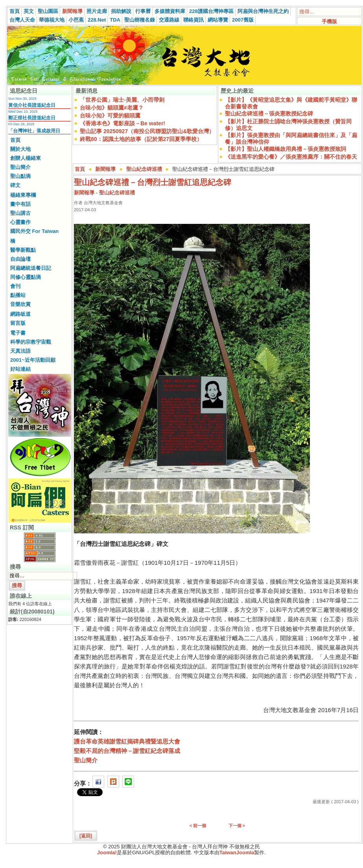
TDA (115, 20)
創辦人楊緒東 (26, 158)
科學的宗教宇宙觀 (31, 342)
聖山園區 (48, 11)
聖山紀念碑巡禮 (144, 169)
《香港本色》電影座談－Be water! (123, 123)
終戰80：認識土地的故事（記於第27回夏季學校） (141, 139)
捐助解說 (121, 11)
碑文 (15, 185)
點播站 (18, 295)
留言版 (18, 323)
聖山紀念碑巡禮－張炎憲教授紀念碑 (269, 114)
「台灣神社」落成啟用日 (34, 131)
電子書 (18, 333)
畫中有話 (20, 204)
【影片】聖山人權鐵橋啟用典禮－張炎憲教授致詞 (286, 149)
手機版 (329, 21)
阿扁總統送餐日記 (31, 268)
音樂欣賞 (20, 304)
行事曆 (143, 11)
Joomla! (107, 852)
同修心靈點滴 (26, 277)
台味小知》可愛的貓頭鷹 (110, 115)
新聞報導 (72, 11)
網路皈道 (20, 314)
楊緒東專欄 (23, 195)
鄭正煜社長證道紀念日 (32, 118)
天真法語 (20, 351)
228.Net (97, 20)
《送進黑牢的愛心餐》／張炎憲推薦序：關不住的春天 (291, 157)
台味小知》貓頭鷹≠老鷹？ (112, 108)
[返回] (86, 836)
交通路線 (169, 20)
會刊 (15, 286)
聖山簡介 (20, 167)
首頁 (15, 11)
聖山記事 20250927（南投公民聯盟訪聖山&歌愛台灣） (147, 131)
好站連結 (20, 369)
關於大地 (20, 149)
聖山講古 (20, 213)
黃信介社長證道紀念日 (32, 105)
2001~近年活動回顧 (33, 360)
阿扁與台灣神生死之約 (263, 11)
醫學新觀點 (23, 250)
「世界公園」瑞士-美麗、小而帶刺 (122, 100)
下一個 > (237, 826)
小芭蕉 (76, 20)
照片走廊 (97, 11)
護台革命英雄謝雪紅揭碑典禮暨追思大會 (127, 741)
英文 (29, 11)
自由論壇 (20, 259)
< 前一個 (198, 826)
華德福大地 (52, 20)
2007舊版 (243, 20)
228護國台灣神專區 (211, 11)
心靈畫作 (20, 222)
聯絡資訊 (193, 20)
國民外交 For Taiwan (34, 231)
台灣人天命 (22, 20)
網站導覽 (218, 20)
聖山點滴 (20, 176)
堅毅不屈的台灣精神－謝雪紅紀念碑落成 (127, 751)
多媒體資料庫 (170, 11)
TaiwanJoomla (237, 852)
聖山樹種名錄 (140, 20)
